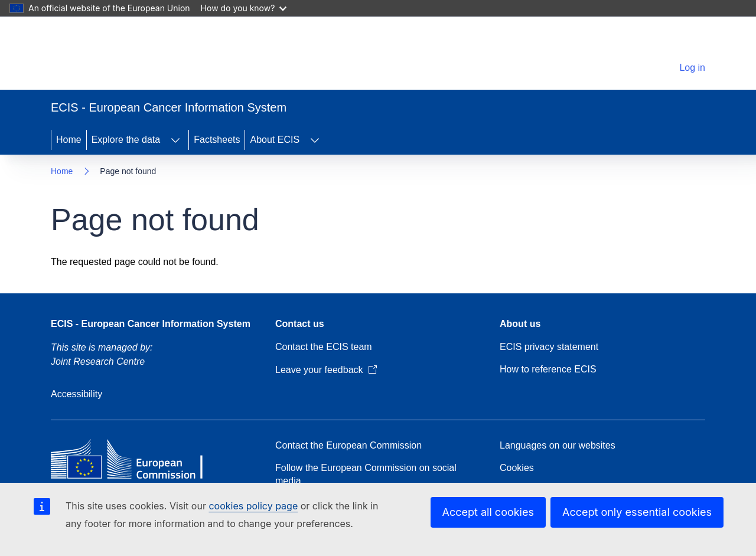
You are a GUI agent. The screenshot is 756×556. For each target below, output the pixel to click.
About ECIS (275, 140)
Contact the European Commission (348, 445)
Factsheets (217, 140)
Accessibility (76, 394)
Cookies (517, 468)
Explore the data (126, 140)
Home (69, 140)
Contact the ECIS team (324, 347)
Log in (692, 68)
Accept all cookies (488, 512)
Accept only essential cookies (637, 512)
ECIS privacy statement (549, 347)
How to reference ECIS (548, 369)
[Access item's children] (175, 140)
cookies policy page (253, 506)
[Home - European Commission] (132, 55)
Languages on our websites (558, 445)
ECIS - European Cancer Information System (151, 324)
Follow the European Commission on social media (366, 474)
